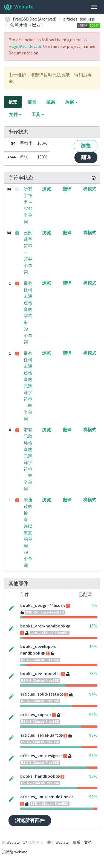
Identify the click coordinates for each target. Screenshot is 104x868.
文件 (15, 115)
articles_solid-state (40, 694)
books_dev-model (38, 674)
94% (93, 694)
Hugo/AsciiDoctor (25, 47)
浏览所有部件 (30, 821)
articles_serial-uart (39, 735)
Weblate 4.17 (17, 843)
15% (93, 626)
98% (93, 735)
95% (93, 715)
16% (93, 647)
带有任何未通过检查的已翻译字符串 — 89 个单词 (28, 386)
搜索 (51, 102)
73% (93, 674)
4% (94, 606)
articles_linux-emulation (44, 797)
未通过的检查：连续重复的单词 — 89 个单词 (28, 533)
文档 (88, 843)
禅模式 (90, 189)
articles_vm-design (39, 756)
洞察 (71, 102)
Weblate (19, 7)
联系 (76, 843)
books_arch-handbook (43, 626)
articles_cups (33, 715)
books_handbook (38, 776)
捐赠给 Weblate (15, 852)
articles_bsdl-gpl (79, 19)
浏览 (86, 146)
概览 (13, 102)
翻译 (86, 157)
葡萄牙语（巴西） (28, 25)
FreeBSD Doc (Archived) (35, 19)
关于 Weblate (58, 843)
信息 (32, 102)
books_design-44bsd (40, 606)
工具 (38, 115)
